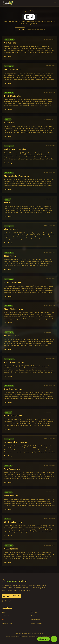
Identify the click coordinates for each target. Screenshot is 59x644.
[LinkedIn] (6, 601)
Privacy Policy (36, 637)
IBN (3, 620)
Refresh (20, 29)
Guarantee (5, 616)
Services (34, 612)
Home (4, 612)
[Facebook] (3, 601)
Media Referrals (37, 623)
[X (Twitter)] (10, 601)
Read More (8, 57)
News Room (35, 620)
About (33, 616)
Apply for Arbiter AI (11, 596)
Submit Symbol (7, 623)
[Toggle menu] (55, 3)
